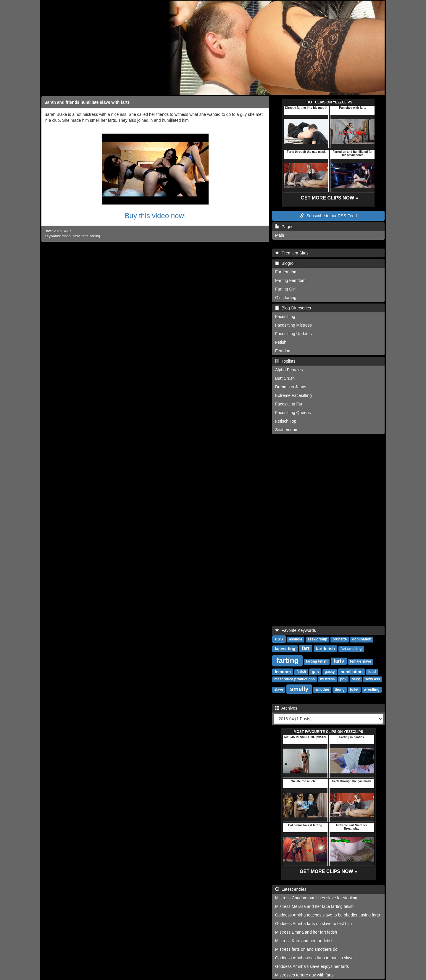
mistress (327, 679)
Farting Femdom (290, 280)
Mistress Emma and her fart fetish (306, 932)
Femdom (283, 351)
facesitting (285, 649)
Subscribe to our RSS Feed (328, 216)
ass (279, 639)
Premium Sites (292, 253)
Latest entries (291, 889)
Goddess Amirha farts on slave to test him (313, 924)
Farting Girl (285, 289)
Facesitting (285, 317)
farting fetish (317, 662)
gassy (330, 672)
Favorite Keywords (296, 630)
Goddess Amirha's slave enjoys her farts (312, 966)
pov (343, 679)
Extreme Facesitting (293, 395)
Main (280, 235)
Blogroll (285, 263)
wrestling (372, 690)
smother (322, 690)
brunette (340, 640)
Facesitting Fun (289, 404)
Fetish (281, 342)
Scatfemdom (287, 430)
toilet (354, 690)
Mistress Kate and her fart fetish (304, 941)
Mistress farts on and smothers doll (307, 949)
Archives (286, 708)
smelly (299, 689)
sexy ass (372, 679)
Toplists (285, 361)
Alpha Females (289, 370)
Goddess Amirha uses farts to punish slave (314, 958)
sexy (76, 236)
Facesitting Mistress (293, 325)
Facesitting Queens (293, 413)
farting (95, 236)
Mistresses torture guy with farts (304, 975)
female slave (360, 662)
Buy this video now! (155, 216)
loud (372, 672)
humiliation (352, 672)
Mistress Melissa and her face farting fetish (314, 906)
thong (66, 236)
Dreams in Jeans (291, 387)
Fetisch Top (286, 421)
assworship (317, 640)
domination (362, 640)
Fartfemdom (286, 272)
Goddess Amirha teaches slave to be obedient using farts (327, 915)
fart (306, 649)
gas (315, 672)
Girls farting (286, 298)
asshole (296, 640)
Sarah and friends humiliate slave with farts (87, 102)
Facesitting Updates (293, 334)
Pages (284, 227)
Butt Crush (285, 378)
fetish (301, 672)
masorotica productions (295, 679)
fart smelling (351, 649)
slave (279, 690)
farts (85, 236)
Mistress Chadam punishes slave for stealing (316, 898)
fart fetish (325, 649)
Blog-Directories (293, 308)
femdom (283, 672)
